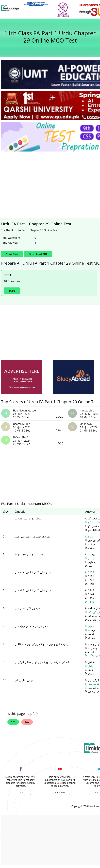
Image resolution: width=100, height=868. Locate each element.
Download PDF (38, 254)
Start (12, 291)
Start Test (12, 254)
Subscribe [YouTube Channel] (60, 792)
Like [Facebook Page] (21, 792)
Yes (13, 722)
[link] (36, 4)
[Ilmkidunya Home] (10, 8)
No (27, 722)
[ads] (22, 377)
